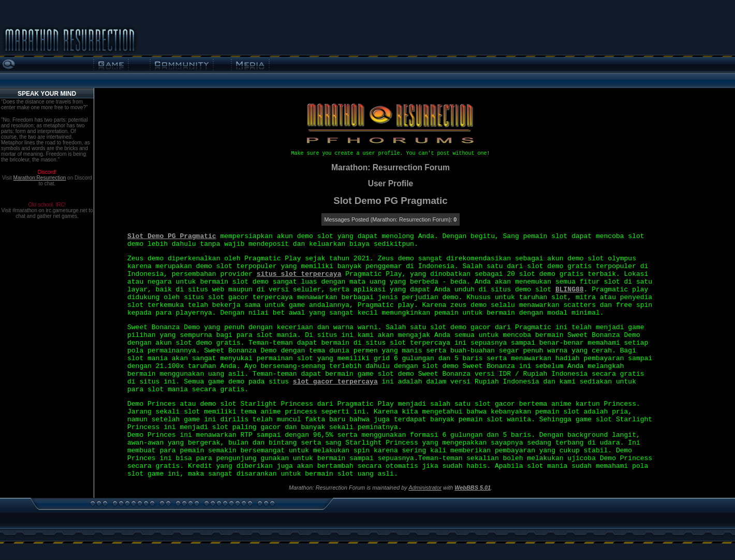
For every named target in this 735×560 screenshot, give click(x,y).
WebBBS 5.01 (473, 488)
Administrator (425, 488)
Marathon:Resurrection (40, 178)
